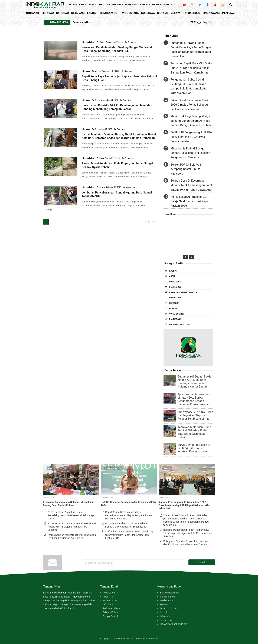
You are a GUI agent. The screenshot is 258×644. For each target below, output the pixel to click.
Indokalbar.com (169, 597)
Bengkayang (109, 13)
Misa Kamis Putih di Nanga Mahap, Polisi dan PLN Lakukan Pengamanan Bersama (190, 153)
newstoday (166, 620)
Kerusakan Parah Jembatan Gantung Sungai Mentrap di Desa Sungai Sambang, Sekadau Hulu (117, 49)
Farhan (173, 309)
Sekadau (48, 13)
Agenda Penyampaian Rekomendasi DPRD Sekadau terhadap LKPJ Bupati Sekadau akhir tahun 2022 (185, 505)
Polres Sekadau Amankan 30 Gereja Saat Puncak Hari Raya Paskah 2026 (189, 201)
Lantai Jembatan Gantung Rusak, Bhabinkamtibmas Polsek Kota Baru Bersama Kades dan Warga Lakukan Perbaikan (119, 136)
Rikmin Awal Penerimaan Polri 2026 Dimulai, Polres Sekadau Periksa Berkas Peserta (189, 105)
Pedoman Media (112, 608)
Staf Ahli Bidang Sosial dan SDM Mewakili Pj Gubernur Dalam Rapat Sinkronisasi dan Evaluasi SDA (129, 535)
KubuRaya (148, 13)
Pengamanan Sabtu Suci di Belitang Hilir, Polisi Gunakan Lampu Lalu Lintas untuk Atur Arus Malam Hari (189, 86)
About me (108, 597)
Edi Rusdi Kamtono (179, 325)
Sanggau (63, 13)
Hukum (51, 468)
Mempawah (229, 13)
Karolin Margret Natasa (183, 292)
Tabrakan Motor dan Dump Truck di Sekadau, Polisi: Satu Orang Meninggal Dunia (194, 432)
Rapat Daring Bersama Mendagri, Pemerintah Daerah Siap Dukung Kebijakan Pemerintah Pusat (128, 515)
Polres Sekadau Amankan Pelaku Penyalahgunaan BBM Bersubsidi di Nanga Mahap (71, 515)
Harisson (174, 303)
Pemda (167, 468)
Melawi (175, 13)
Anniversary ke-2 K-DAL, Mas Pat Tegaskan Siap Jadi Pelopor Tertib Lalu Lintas (195, 415)
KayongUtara (129, 13)
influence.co (167, 616)
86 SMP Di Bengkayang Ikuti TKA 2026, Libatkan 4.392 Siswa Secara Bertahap (191, 137)
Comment (132, 42)
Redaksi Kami (110, 593)
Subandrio (175, 282)
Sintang (163, 13)
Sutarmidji (175, 298)
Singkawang (211, 13)
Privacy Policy (110, 612)
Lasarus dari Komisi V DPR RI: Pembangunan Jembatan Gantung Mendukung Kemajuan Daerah (117, 107)
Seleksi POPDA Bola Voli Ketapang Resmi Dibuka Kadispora (186, 169)
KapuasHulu (191, 13)
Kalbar (173, 271)
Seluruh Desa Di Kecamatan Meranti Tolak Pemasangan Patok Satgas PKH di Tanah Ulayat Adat (192, 185)
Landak (92, 13)
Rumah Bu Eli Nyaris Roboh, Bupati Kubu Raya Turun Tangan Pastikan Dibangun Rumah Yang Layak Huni (191, 50)
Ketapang (78, 13)
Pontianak (32, 13)
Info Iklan (108, 604)
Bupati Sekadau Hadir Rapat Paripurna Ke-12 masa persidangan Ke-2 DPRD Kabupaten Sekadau (188, 533)
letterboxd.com (168, 608)
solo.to (164, 604)
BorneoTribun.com (170, 593)
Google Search (111, 616)
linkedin (164, 612)
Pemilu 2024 (176, 287)
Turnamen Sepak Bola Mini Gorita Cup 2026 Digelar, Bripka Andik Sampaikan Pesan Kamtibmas (191, 68)
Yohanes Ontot (177, 314)
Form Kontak (110, 600)
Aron (172, 276)
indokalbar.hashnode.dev (174, 624)
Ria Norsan (175, 319)
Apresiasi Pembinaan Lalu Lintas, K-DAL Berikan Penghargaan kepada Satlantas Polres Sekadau (194, 399)
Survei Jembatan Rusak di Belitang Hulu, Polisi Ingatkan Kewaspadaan (194, 448)
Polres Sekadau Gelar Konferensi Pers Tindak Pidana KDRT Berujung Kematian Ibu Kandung (72, 527)
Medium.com (167, 600)
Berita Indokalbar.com (129, 638)
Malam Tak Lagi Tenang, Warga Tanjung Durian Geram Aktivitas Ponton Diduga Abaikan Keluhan (191, 121)
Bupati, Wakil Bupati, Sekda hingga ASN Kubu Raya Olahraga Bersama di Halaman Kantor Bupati (195, 382)
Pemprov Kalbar (114, 468)
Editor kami (67, 608)
